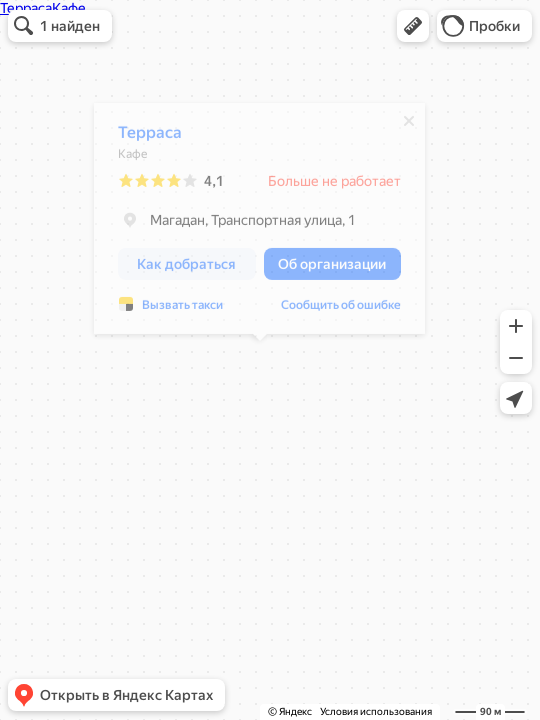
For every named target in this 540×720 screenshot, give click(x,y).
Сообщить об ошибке (341, 310)
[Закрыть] (409, 126)
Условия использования (376, 711)
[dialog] (259, 223)
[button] (413, 26)
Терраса (150, 137)
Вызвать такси (182, 310)
